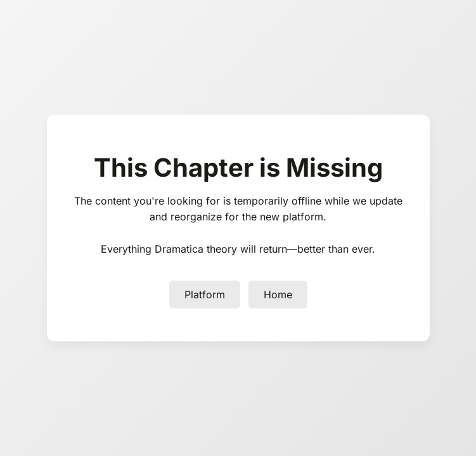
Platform (205, 294)
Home (278, 294)
